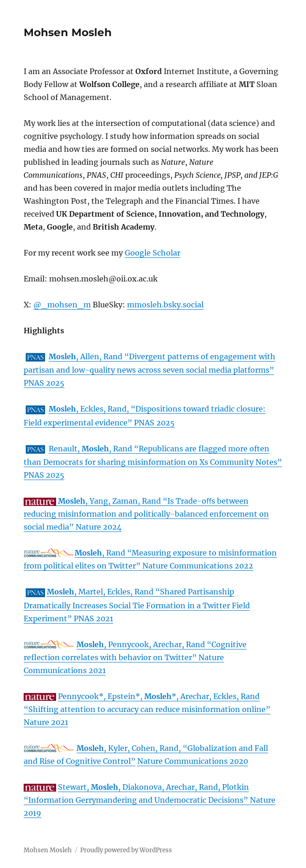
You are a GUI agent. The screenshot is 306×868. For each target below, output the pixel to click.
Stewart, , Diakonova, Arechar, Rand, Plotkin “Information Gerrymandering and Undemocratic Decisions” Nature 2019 (150, 800)
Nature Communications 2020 (193, 761)
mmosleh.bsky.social (165, 305)
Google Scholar (153, 253)
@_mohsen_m (62, 305)
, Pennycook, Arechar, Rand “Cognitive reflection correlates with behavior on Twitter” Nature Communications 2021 (135, 657)
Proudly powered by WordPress (126, 850)
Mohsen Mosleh (68, 32)
